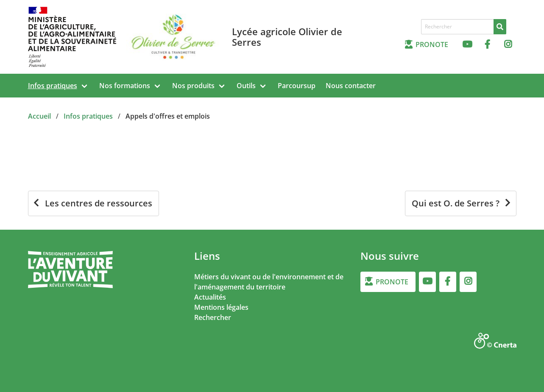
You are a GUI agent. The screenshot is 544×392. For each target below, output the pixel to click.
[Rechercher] (500, 27)
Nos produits (193, 86)
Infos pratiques (53, 86)
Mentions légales (221, 307)
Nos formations (125, 86)
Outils (246, 86)
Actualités (210, 297)
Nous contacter (351, 86)
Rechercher (213, 317)
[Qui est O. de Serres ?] (461, 203)
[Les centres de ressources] (93, 203)
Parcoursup (297, 86)
